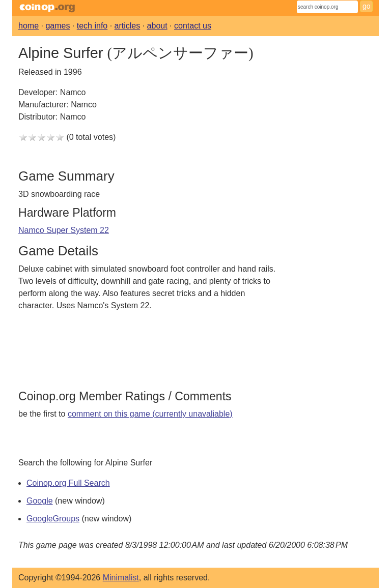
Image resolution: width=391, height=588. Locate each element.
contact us (193, 26)
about (157, 26)
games (58, 26)
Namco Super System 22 (64, 230)
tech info (92, 26)
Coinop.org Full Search (68, 483)
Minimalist (121, 578)
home (29, 26)
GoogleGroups (53, 519)
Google (40, 501)
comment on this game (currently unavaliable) (150, 414)
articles (128, 26)
